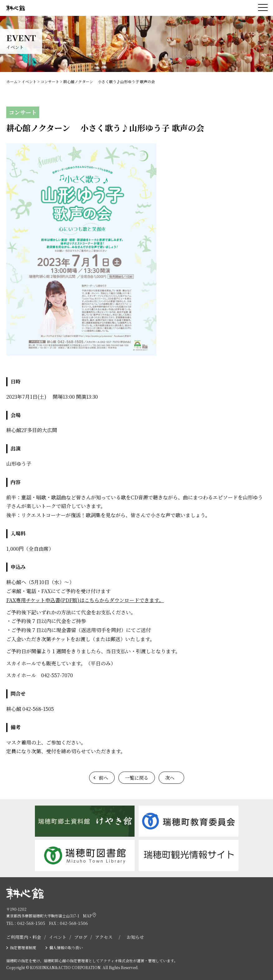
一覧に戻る (137, 778)
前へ (103, 778)
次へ (170, 778)
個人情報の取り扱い (66, 947)
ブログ (81, 937)
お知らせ (135, 937)
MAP (89, 916)
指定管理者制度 (23, 947)
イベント (58, 937)
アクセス (104, 937)
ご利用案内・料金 (24, 937)
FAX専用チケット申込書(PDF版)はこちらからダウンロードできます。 (85, 600)
